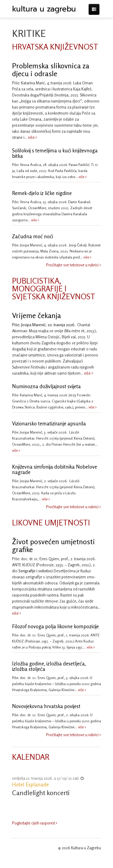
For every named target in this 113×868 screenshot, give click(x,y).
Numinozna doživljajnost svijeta (46, 386)
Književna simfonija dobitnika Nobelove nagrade (55, 470)
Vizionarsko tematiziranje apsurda (49, 424)
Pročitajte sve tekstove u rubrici (74, 265)
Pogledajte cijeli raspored (35, 819)
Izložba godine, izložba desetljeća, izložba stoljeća (49, 666)
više (32, 137)
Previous (17, 787)
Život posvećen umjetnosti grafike (53, 546)
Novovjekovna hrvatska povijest (46, 706)
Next (96, 787)
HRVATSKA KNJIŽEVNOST (55, 47)
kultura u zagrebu (44, 9)
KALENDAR (31, 757)
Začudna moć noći (33, 236)
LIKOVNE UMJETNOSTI (51, 523)
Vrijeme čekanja (36, 315)
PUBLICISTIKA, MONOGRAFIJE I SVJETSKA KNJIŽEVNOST (54, 289)
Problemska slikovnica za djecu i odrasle (51, 70)
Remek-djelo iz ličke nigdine (42, 193)
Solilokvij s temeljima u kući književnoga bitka (55, 153)
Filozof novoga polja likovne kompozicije (55, 626)
